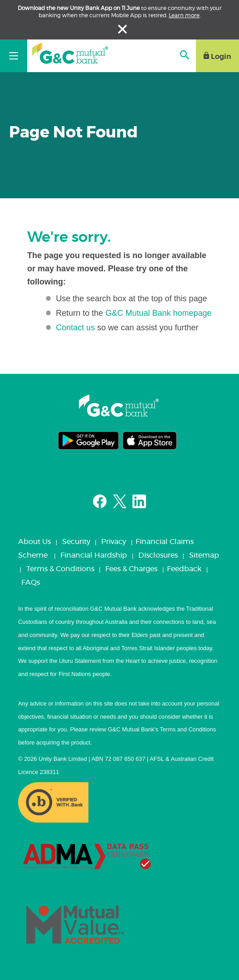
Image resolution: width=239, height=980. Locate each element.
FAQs (31, 583)
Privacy (114, 542)
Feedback (184, 569)
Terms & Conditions (60, 569)
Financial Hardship (94, 555)
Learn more (184, 15)
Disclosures (158, 555)
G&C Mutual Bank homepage (158, 313)
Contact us (75, 328)
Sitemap (204, 555)
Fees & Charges (131, 569)
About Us (34, 542)
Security (76, 542)
